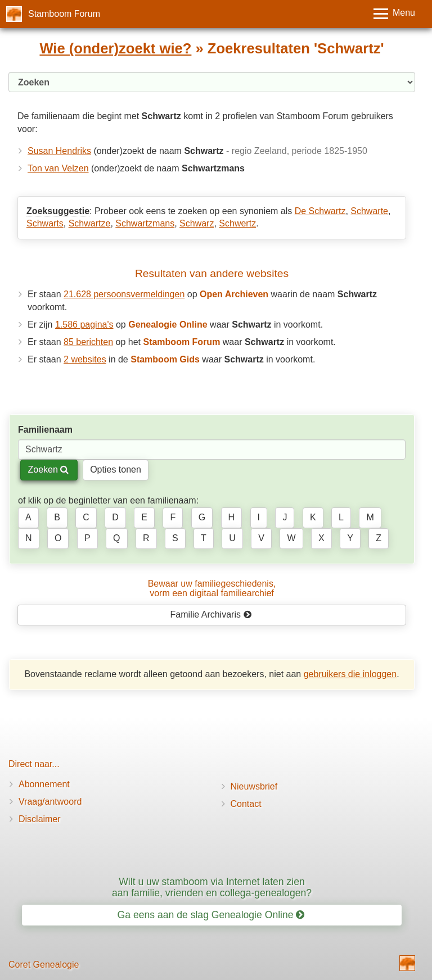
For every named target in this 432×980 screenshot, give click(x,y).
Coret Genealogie (44, 965)
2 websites (85, 359)
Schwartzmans (145, 223)
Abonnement (44, 784)
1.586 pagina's (84, 325)
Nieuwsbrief (254, 786)
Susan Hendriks (59, 151)
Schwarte (369, 211)
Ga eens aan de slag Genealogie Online (211, 915)
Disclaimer (40, 819)
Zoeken (48, 469)
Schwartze (90, 223)
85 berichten (88, 342)
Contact (246, 804)
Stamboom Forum (64, 14)
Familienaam (45, 430)
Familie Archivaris (211, 614)
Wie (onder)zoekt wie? (115, 48)
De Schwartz (320, 211)
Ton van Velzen (58, 168)
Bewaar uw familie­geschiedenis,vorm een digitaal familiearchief (212, 589)
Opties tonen (116, 469)
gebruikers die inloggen (350, 674)
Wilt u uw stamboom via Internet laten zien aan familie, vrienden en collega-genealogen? (212, 887)
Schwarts (45, 223)
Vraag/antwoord (50, 802)
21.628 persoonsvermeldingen (124, 294)
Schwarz (197, 223)
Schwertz (237, 223)
